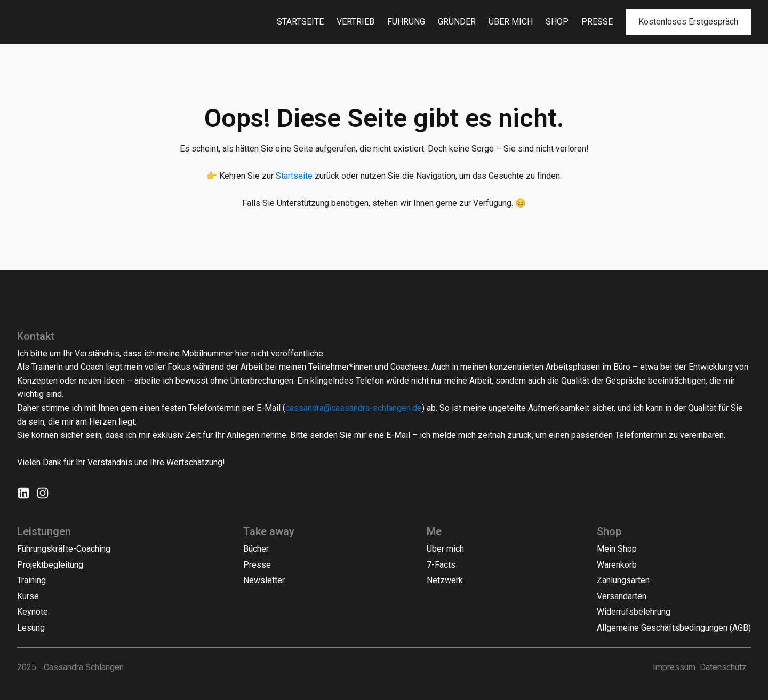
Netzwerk (445, 580)
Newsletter (264, 580)
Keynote (33, 612)
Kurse (28, 596)
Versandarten (622, 596)
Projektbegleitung (50, 565)
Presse (597, 22)
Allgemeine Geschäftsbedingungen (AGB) (674, 628)
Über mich (511, 22)
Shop (557, 22)
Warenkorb (617, 565)
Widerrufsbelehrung (634, 612)
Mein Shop (617, 549)
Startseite (300, 22)
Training (31, 580)
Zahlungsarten (623, 580)
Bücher (256, 549)
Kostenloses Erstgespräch (688, 22)
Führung (406, 22)
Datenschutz (723, 667)
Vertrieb (355, 22)
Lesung (31, 628)
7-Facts (441, 565)
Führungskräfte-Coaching (64, 549)
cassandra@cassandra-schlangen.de (354, 408)
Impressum (674, 667)
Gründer (457, 22)
